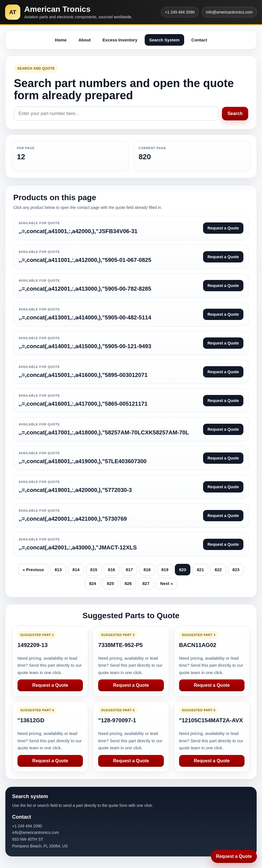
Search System (164, 40)
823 (236, 570)
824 (93, 583)
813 (58, 570)
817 (129, 570)
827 (146, 583)
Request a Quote (50, 685)
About (84, 40)
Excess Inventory (120, 40)
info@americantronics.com (229, 12)
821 (200, 570)
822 (218, 570)
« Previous (33, 570)
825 (110, 583)
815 (94, 570)
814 (76, 570)
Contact (199, 40)
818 (147, 570)
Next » (167, 583)
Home (61, 40)
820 (183, 570)
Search (235, 113)
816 (112, 570)
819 (165, 570)
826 (128, 583)
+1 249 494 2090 (180, 12)
